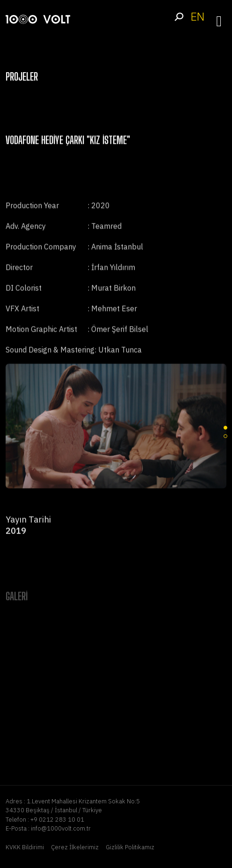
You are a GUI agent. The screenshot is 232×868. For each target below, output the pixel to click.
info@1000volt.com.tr (61, 828)
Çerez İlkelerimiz (75, 847)
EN (197, 17)
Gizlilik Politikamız (130, 847)
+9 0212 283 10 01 (57, 820)
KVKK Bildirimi (25, 847)
